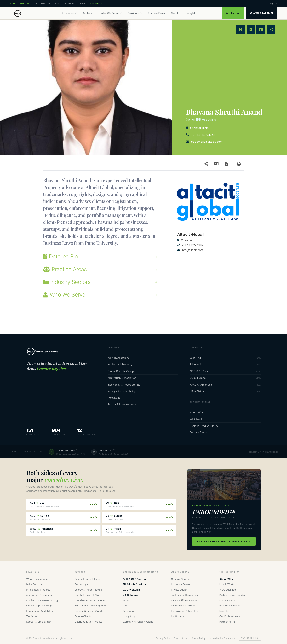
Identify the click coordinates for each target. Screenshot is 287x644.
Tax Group (32, 616)
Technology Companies (185, 595)
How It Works (227, 584)
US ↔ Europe (131, 595)
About (176, 13)
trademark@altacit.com (207, 142)
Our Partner (233, 13)
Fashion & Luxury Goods (89, 611)
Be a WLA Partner (230, 606)
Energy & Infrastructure (88, 590)
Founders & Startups (183, 606)
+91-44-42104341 (203, 135)
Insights (192, 13)
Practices (69, 13)
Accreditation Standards (222, 638)
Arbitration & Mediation (40, 595)
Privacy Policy (163, 638)
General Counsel (181, 579)
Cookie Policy (198, 638)
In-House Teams (181, 584)
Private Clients (83, 616)
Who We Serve (111, 13)
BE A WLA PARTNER (261, 13)
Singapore (129, 611)
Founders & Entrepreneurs (90, 600)
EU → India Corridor (135, 584)
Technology (81, 584)
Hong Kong (129, 616)
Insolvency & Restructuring (42, 600)
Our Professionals (230, 616)
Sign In (271, 3)
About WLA (226, 579)
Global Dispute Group (39, 606)
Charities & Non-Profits (88, 622)
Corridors (135, 13)
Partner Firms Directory (233, 595)
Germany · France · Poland (138, 622)
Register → (96, 3)
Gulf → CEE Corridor (135, 579)
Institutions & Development (91, 606)
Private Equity (179, 590)
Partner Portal (227, 622)
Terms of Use (181, 638)
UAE (125, 606)
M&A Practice (34, 584)
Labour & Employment (40, 622)
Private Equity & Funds (88, 579)
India (126, 600)
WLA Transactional (37, 579)
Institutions (178, 616)
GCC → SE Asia (132, 590)
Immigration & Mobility (40, 611)
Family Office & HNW (87, 595)
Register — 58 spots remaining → (224, 541)
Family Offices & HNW (184, 600)
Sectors (89, 13)
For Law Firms (156, 13)
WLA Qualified (228, 590)
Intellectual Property (38, 590)
